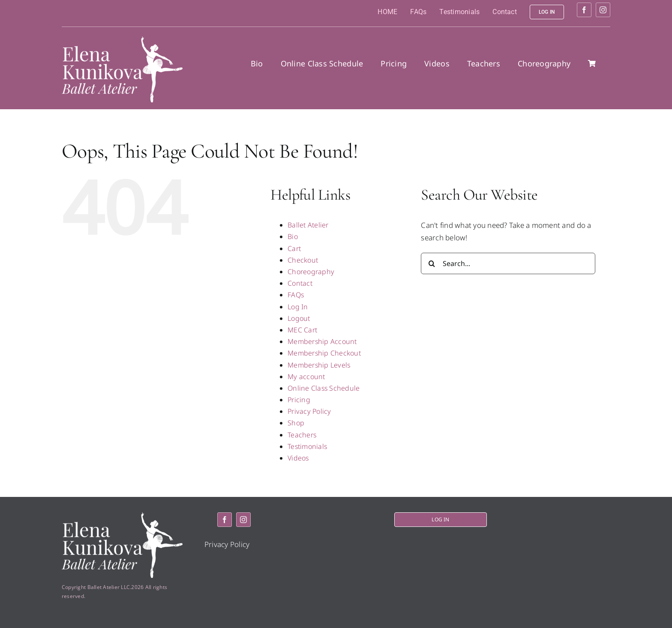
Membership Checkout (324, 353)
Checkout (303, 260)
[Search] (432, 263)
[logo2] (122, 40)
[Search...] (508, 263)
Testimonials (307, 446)
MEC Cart (302, 330)
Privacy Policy (309, 411)
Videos (298, 458)
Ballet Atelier (308, 225)
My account (306, 377)
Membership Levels (319, 365)
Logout (299, 318)
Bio (293, 236)
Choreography (311, 272)
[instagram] (603, 10)
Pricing (299, 400)
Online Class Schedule (324, 388)
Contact (300, 283)
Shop (296, 423)
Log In (298, 307)
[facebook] (584, 10)
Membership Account (322, 341)
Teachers (302, 435)
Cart (294, 248)
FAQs (296, 295)
